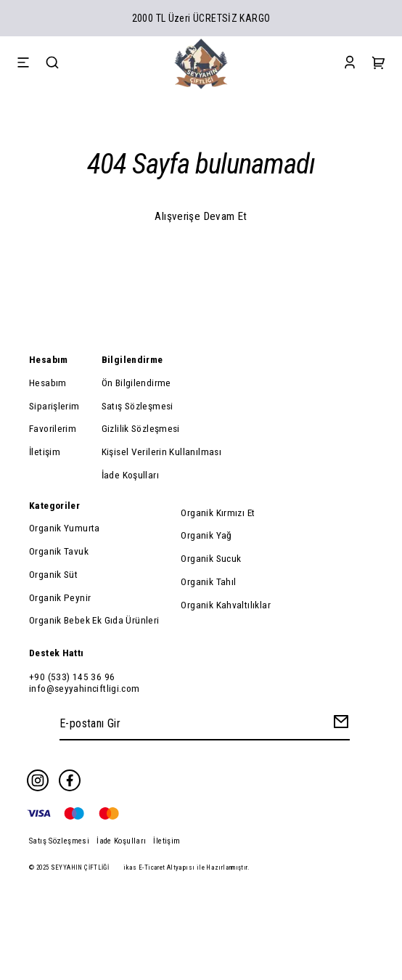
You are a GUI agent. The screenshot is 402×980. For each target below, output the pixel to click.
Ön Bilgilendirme (136, 383)
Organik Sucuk (211, 558)
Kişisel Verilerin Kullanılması (161, 452)
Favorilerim (53, 428)
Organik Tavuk (59, 551)
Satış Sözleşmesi (138, 406)
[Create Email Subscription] (339, 724)
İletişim (45, 452)
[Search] (52, 64)
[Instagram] (38, 780)
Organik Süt (53, 574)
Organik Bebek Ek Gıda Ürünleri (94, 620)
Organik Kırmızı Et (218, 513)
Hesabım (48, 383)
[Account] (350, 64)
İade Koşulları (130, 475)
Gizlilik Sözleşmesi (141, 428)
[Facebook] (70, 780)
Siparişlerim (54, 406)
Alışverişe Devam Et (201, 216)
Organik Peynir (60, 597)
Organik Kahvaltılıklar (225, 605)
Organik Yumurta (65, 528)
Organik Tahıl (208, 581)
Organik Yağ (206, 535)
